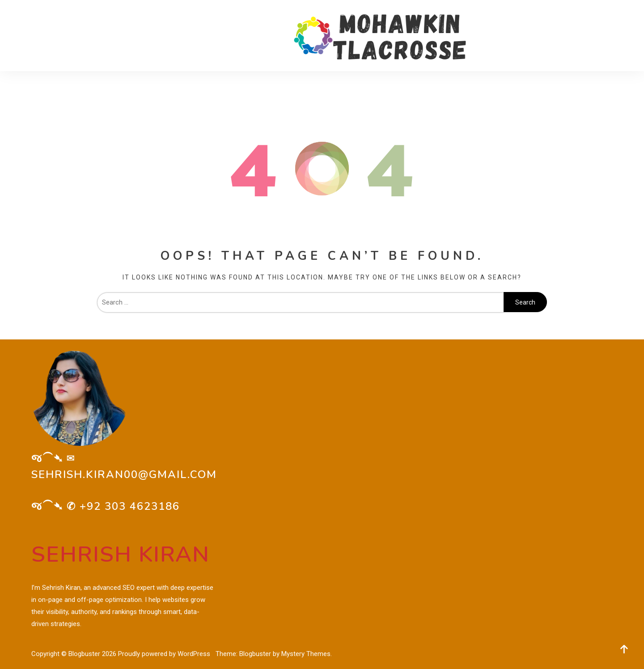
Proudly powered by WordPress (165, 654)
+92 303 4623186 (130, 506)
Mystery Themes (306, 654)
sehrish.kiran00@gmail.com (124, 474)
